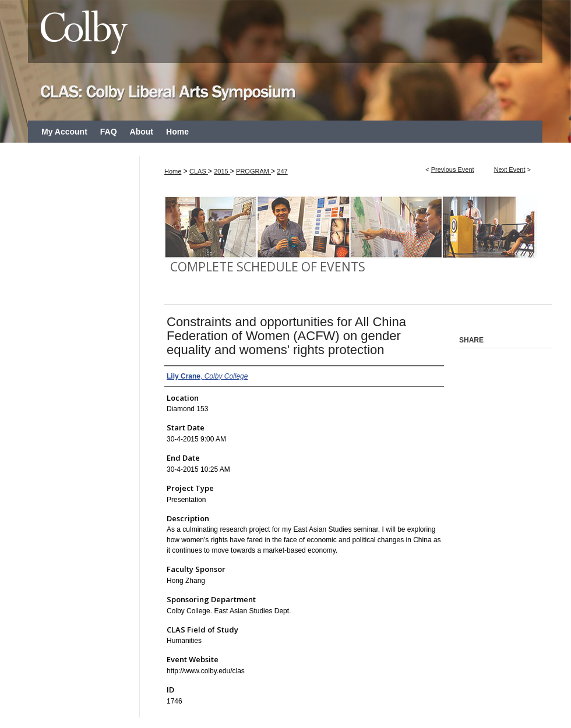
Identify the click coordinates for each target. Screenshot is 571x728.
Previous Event (453, 169)
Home (173, 171)
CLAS (199, 171)
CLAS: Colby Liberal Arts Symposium (285, 60)
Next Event (510, 169)
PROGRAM (253, 171)
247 (282, 171)
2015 (222, 171)
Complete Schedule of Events (268, 267)
